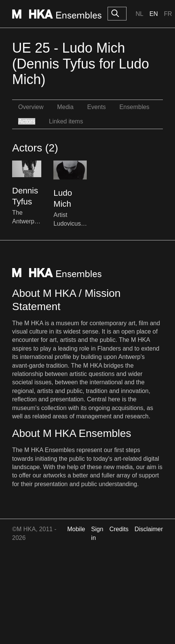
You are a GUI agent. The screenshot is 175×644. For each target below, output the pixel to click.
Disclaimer (149, 529)
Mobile (76, 529)
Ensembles (134, 107)
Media (66, 107)
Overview (31, 107)
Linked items (66, 121)
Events (96, 107)
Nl (139, 14)
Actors (27, 121)
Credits (119, 529)
